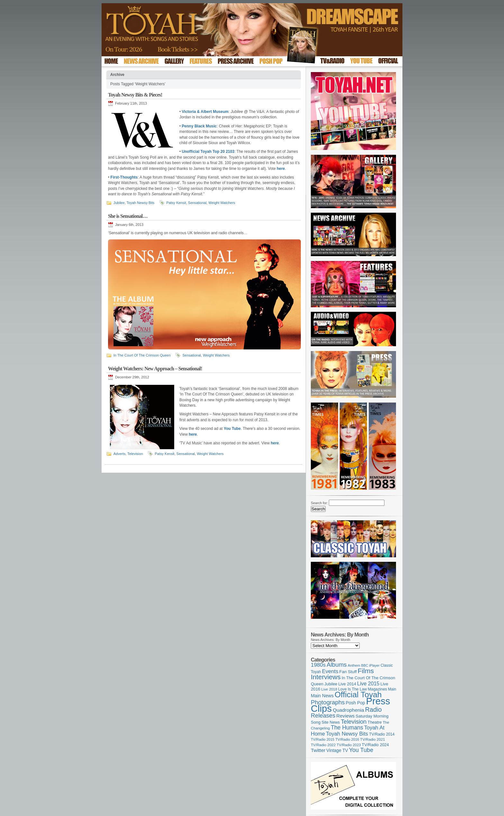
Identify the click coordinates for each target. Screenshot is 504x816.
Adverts (119, 454)
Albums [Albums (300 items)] (337, 665)
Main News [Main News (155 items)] (322, 696)
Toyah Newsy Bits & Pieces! (135, 95)
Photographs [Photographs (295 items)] (328, 702)
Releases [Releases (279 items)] (323, 715)
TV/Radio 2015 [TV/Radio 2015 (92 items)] (323, 739)
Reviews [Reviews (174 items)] (345, 716)
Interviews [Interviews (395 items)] (326, 677)
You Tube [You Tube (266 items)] (361, 750)
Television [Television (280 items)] (354, 722)
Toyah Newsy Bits (141, 203)
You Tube (232, 429)
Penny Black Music (199, 126)
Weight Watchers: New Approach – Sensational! (155, 369)
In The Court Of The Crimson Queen (142, 355)
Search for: (319, 503)
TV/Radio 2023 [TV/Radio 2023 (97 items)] (349, 745)
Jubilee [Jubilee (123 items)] (331, 684)
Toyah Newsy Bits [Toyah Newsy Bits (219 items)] (347, 734)
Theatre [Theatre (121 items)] (375, 722)
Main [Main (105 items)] (392, 689)
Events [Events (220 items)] (330, 671)
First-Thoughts (124, 177)
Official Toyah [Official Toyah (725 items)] (358, 695)
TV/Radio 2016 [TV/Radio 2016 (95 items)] (347, 739)
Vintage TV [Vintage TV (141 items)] (337, 751)
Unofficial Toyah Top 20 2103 (208, 152)
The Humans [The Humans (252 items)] (347, 728)
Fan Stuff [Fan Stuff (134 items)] (348, 672)
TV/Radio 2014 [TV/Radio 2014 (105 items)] (382, 734)
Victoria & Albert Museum (205, 112)
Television (135, 454)
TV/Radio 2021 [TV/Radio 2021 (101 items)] (372, 739)
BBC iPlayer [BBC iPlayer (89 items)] (370, 665)
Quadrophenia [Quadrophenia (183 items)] (348, 710)
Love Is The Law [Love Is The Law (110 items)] (352, 689)
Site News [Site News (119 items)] (331, 722)
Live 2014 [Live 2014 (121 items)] (347, 684)
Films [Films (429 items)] (366, 671)
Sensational (197, 203)
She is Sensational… (128, 216)
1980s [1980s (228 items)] (318, 665)
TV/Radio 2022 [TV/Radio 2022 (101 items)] (323, 745)
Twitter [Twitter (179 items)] (318, 750)
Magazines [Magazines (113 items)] (377, 689)
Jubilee (119, 203)
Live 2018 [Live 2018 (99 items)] (329, 689)
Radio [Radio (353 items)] (373, 709)
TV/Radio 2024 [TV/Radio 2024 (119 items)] (375, 745)
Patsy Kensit (176, 203)
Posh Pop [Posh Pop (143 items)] (355, 703)
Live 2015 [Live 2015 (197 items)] (368, 683)
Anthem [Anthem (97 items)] (354, 665)
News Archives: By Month (331, 640)
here (281, 169)
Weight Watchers (222, 203)
